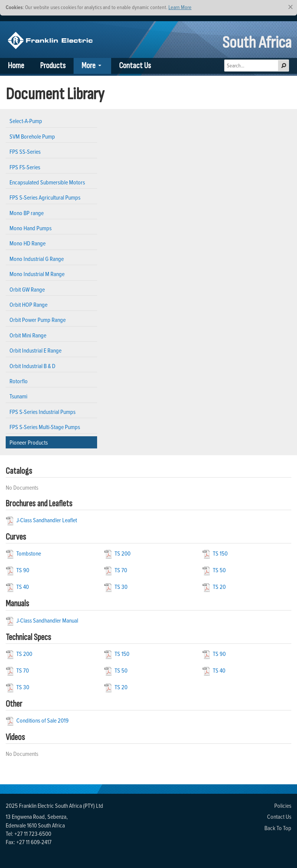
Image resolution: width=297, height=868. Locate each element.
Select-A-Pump (26, 121)
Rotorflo (19, 381)
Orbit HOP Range (28, 304)
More (89, 66)
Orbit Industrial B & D (32, 366)
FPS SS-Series (25, 151)
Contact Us (135, 66)
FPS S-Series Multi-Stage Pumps (45, 427)
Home (16, 66)
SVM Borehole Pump (32, 136)
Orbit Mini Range (28, 335)
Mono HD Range (27, 243)
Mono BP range (27, 213)
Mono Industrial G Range (37, 259)
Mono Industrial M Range (37, 274)
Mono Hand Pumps (31, 228)
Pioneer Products (29, 442)
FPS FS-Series (25, 167)
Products (53, 66)
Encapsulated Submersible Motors (47, 182)
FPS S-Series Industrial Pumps (42, 412)
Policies (283, 806)
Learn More (180, 7)
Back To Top (278, 828)
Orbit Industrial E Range (35, 350)
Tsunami (18, 396)
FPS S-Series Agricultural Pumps (45, 197)
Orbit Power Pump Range (38, 320)
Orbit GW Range (27, 289)
